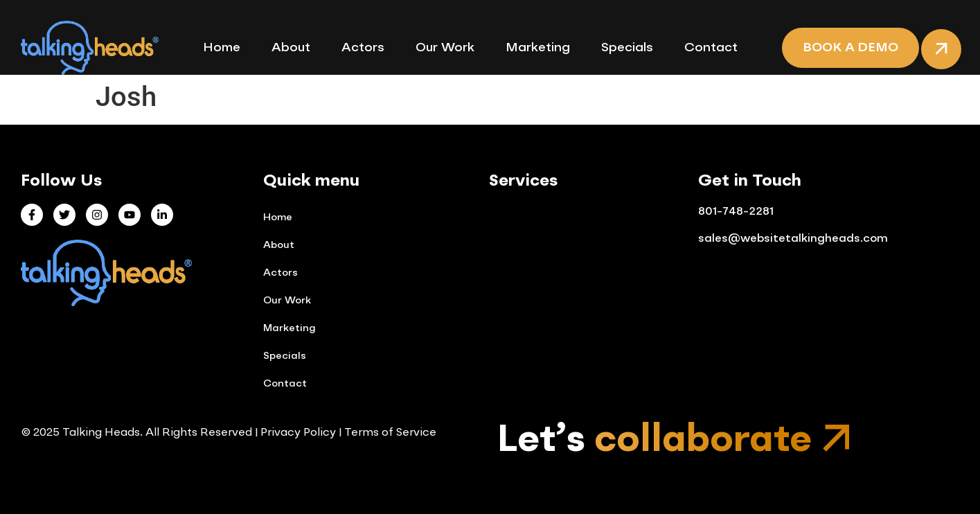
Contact (711, 48)
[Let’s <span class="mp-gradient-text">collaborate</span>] (838, 438)
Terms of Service (390, 433)
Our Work (445, 48)
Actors (363, 48)
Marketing (538, 48)
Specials (627, 48)
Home (222, 48)
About (291, 48)
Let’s (654, 441)
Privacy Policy (297, 433)
